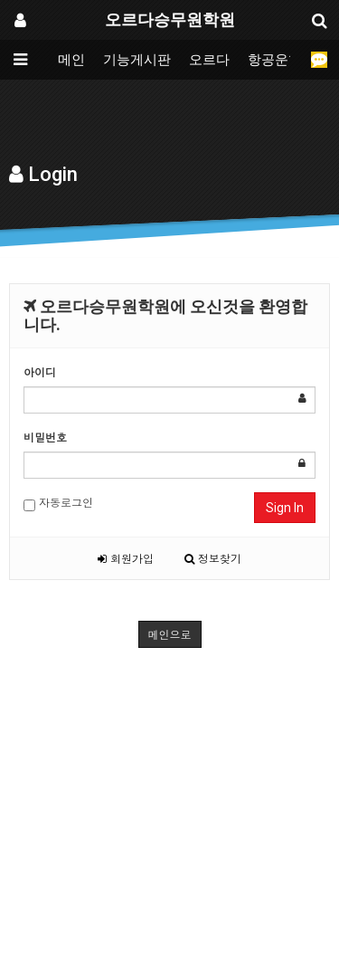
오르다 (209, 60)
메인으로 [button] (170, 634)
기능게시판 (137, 60)
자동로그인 (58, 503)
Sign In (285, 508)
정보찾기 (213, 558)
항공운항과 (282, 60)
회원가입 (126, 558)
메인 (71, 60)
